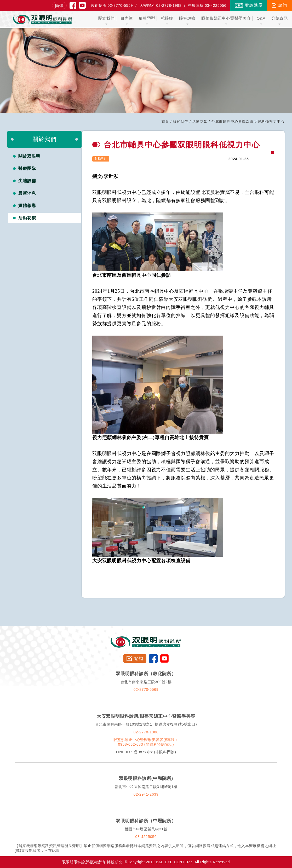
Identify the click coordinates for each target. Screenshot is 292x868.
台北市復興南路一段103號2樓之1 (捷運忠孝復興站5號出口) (146, 724)
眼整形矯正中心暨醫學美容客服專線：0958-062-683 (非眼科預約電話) (146, 742)
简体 (59, 6)
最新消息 (27, 193)
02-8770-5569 (146, 689)
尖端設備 (27, 181)
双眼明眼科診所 (146, 639)
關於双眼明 (29, 156)
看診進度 (249, 5)
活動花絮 (200, 122)
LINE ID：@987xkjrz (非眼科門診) (146, 752)
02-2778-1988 (146, 732)
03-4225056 (146, 837)
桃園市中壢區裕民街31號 (146, 829)
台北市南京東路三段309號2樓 (146, 682)
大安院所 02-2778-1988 (161, 5)
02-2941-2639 (146, 794)
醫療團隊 (27, 168)
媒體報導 (27, 206)
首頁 (165, 122)
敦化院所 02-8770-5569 (112, 5)
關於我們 (181, 122)
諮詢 (280, 5)
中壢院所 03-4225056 (207, 5)
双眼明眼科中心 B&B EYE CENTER (43, 19)
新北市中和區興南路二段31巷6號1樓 (146, 787)
